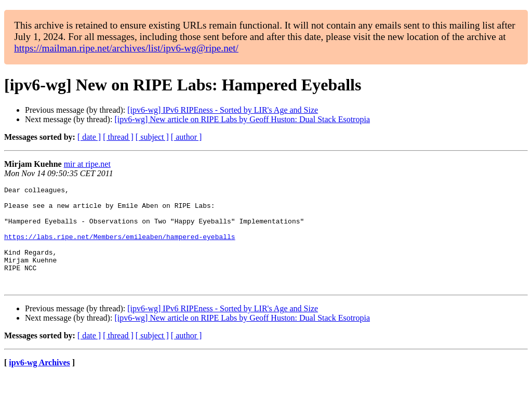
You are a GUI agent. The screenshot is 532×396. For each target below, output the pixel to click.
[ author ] (187, 137)
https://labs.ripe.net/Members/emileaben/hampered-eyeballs (120, 247)
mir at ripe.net (87, 164)
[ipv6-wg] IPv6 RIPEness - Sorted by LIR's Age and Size (223, 110)
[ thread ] (118, 137)
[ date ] (89, 137)
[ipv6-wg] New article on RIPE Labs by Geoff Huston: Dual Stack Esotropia (242, 119)
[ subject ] (152, 137)
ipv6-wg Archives (39, 383)
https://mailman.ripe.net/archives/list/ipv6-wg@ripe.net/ (126, 48)
